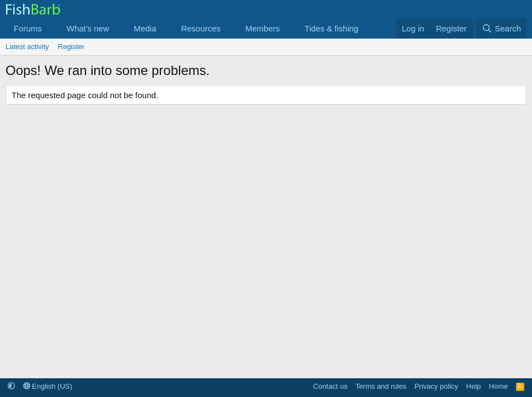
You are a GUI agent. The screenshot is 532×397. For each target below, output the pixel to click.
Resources (201, 28)
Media (145, 28)
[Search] (501, 28)
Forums (28, 28)
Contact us (330, 386)
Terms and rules (381, 386)
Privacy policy (436, 386)
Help (474, 386)
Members (263, 28)
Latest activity (27, 47)
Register (71, 47)
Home (499, 386)
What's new (88, 28)
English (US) (48, 386)
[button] (51, 28)
